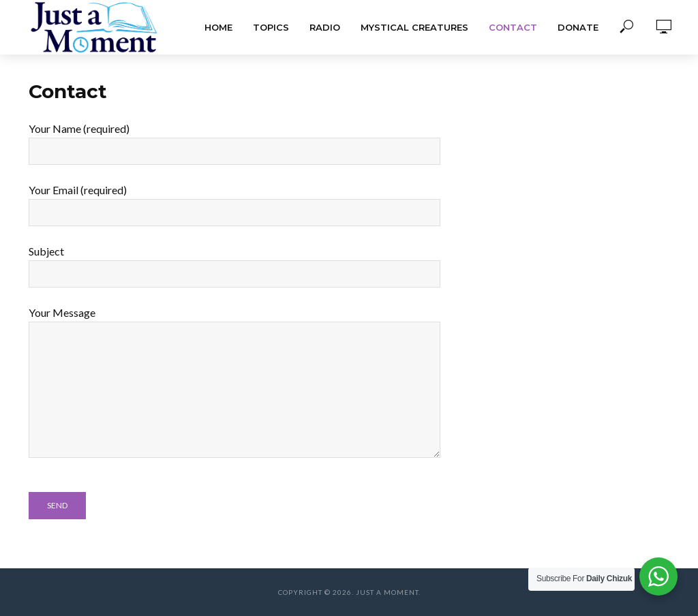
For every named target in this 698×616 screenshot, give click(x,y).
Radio (325, 27)
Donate (578, 27)
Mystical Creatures (414, 27)
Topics (271, 27)
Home (218, 27)
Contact (513, 27)
